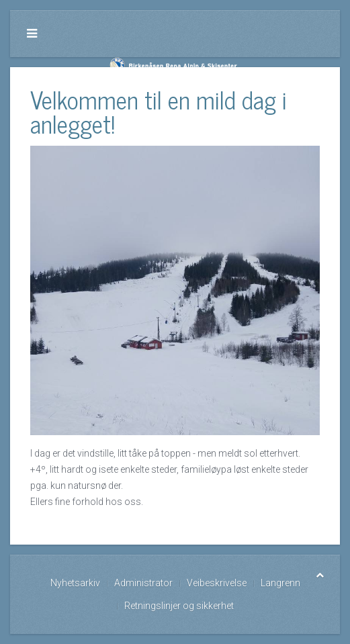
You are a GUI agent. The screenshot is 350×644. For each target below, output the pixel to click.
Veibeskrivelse (217, 583)
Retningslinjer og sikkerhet (179, 606)
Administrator (143, 583)
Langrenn (280, 583)
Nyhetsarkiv (75, 583)
